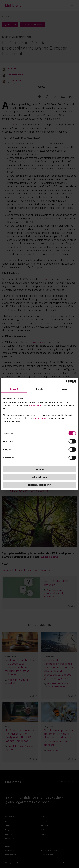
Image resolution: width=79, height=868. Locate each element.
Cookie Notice (36, 406)
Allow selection (39, 477)
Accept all (39, 469)
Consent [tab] (14, 389)
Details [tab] (40, 389)
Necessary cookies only (39, 485)
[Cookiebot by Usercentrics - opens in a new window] (64, 382)
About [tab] (65, 389)
